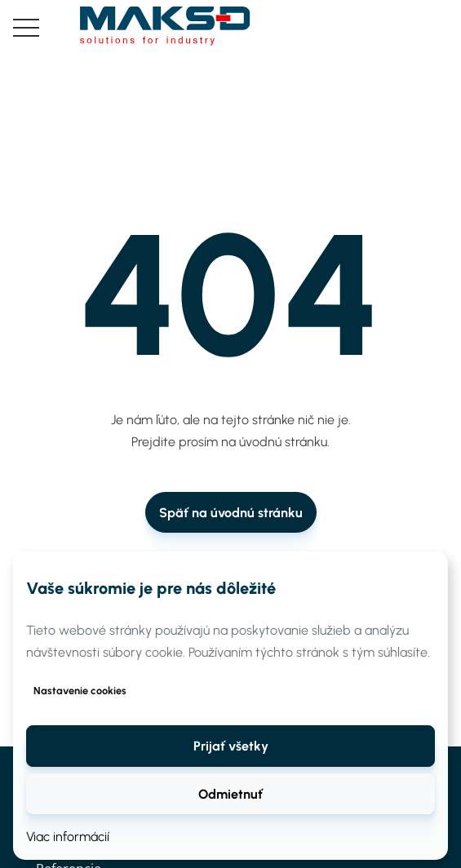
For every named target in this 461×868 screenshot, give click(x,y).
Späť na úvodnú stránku (231, 513)
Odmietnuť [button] (230, 794)
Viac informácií (68, 837)
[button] (230, 746)
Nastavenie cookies (80, 691)
